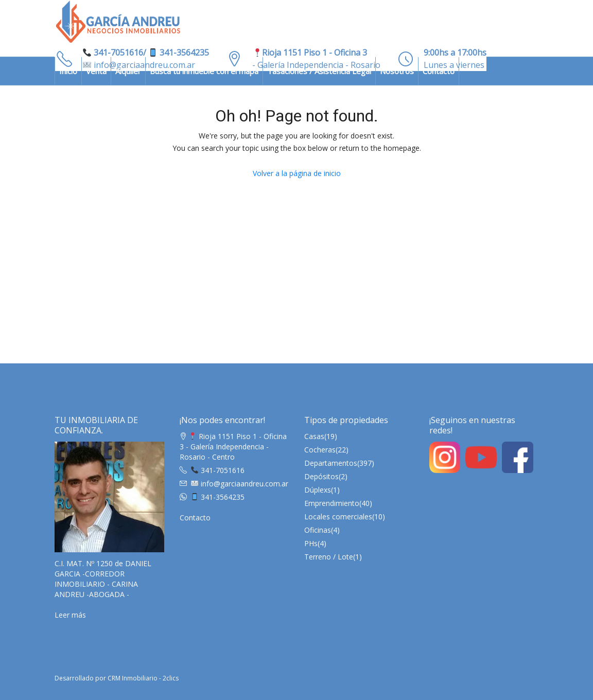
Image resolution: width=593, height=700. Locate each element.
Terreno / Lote (329, 557)
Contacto (439, 71)
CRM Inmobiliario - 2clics (143, 678)
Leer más (70, 615)
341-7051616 (218, 470)
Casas (314, 436)
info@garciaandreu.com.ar (240, 484)
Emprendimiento (332, 503)
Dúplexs (318, 490)
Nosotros (397, 71)
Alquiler (128, 71)
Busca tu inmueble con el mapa (204, 71)
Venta (96, 71)
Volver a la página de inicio (297, 173)
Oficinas (318, 530)
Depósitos (321, 476)
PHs (311, 543)
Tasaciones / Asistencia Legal (319, 71)
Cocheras (320, 450)
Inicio (68, 71)
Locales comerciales (338, 517)
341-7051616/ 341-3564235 (146, 52)
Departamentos (331, 463)
